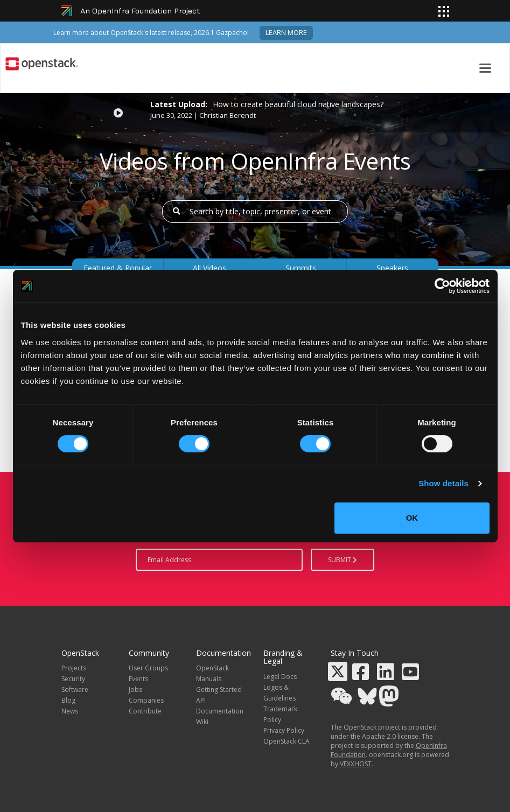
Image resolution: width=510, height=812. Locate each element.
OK (412, 518)
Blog (68, 700)
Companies (146, 700)
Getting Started (219, 689)
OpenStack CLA (287, 741)
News (70, 711)
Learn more (286, 33)
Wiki (202, 722)
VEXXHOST (356, 764)
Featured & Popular (118, 268)
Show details (443, 483)
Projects (74, 668)
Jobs (135, 689)
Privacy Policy (284, 730)
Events (138, 679)
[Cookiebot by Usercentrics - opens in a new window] (442, 286)
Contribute (145, 711)
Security (73, 679)
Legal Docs (280, 677)
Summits (301, 268)
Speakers (392, 268)
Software (75, 689)
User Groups (148, 668)
